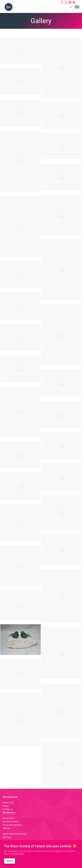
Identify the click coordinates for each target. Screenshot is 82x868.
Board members (10, 822)
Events (6, 806)
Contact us (8, 809)
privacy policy (18, 854)
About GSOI (8, 802)
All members (9, 818)
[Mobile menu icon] (77, 7)
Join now (7, 837)
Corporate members (13, 825)
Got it (10, 861)
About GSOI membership (15, 834)
